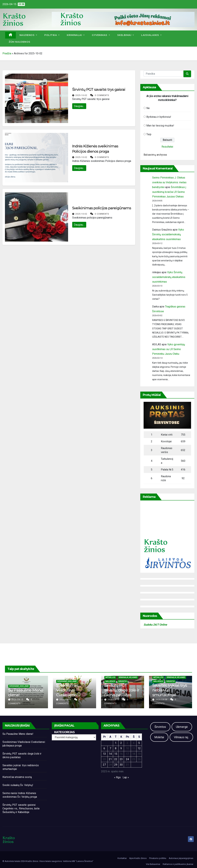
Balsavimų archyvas (155, 155)
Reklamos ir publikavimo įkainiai (178, 864)
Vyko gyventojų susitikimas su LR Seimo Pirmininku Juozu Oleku (169, 349)
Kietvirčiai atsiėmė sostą (17, 777)
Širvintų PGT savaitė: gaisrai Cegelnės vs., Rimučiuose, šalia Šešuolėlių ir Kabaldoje (21, 808)
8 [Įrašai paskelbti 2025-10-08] (116, 748)
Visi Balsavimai (153, 864)
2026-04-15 (18, 700)
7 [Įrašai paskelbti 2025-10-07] (110, 748)
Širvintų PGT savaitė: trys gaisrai (99, 90)
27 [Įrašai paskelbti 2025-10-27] (104, 765)
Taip (149, 134)
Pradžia (7, 53)
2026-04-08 (162, 700)
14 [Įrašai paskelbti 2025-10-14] (110, 754)
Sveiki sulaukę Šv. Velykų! (18, 785)
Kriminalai (76, 35)
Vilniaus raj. (181, 737)
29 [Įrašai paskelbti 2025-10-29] (116, 765)
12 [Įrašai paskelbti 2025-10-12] (139, 748)
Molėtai (159, 737)
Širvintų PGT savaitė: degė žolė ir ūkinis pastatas (122, 690)
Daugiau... (79, 106)
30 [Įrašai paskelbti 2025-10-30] (121, 765)
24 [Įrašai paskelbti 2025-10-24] (127, 759)
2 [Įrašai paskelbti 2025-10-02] (121, 743)
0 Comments (102, 95)
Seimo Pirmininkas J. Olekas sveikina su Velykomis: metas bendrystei (169, 182)
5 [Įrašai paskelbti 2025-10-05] (139, 743)
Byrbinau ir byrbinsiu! (159, 117)
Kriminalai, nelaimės (128, 677)
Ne (148, 108)
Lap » (126, 777)
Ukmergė (182, 727)
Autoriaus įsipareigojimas (181, 858)
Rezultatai (167, 147)
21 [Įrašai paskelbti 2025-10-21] (110, 759)
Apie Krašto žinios (138, 858)
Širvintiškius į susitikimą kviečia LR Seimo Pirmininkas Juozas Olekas (169, 192)
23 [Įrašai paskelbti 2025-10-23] (121, 759)
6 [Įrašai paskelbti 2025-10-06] (104, 748)
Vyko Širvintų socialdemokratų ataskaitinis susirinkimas (168, 234)
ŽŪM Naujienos (20, 42)
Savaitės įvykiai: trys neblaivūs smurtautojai (170, 690)
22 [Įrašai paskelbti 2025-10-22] (116, 759)
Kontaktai (122, 858)
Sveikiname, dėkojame (19, 686)
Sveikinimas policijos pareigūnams (102, 208)
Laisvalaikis (151, 35)
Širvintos (122, 681)
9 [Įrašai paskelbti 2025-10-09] (121, 748)
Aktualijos (110, 677)
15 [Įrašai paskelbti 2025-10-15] (116, 754)
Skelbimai (126, 35)
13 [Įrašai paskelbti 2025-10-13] (104, 754)
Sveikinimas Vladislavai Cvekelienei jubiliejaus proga (71, 692)
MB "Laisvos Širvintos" (83, 861)
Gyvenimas (101, 35)
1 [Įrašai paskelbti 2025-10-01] (116, 743)
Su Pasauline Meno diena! (26, 692)
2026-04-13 (66, 700)
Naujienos (28, 35)
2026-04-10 (114, 700)
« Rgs (117, 777)
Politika (52, 35)
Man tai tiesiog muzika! (160, 126)
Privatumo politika (158, 858)
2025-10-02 (82, 95)
